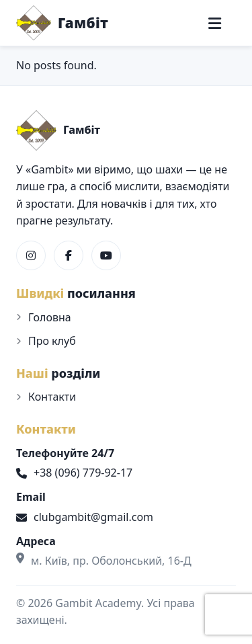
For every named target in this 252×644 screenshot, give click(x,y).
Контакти (52, 397)
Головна (50, 317)
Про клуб (52, 341)
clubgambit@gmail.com (85, 517)
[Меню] (215, 23)
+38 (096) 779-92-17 (74, 473)
